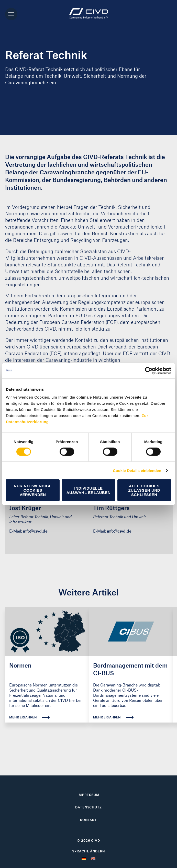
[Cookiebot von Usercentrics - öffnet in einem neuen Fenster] (149, 370)
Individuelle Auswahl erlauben (89, 490)
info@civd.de (35, 531)
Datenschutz (88, 807)
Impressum (88, 795)
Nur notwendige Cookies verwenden (33, 490)
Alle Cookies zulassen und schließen (144, 490)
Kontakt (88, 820)
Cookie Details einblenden (137, 470)
